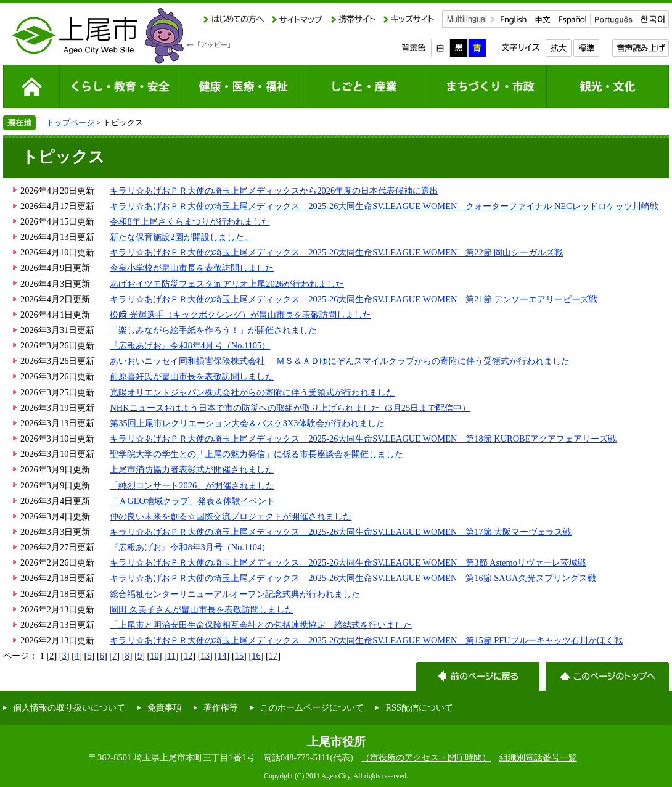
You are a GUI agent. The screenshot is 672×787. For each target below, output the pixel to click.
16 (256, 656)
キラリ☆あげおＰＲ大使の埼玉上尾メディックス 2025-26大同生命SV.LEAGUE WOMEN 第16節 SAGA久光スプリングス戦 (353, 578)
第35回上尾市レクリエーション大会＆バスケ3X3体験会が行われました (247, 423)
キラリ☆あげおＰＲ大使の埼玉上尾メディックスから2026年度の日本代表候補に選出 (274, 191)
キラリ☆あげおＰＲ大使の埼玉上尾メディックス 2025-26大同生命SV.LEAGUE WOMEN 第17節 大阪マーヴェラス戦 (341, 532)
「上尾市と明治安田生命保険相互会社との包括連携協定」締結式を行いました (261, 625)
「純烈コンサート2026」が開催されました (192, 485)
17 (273, 656)
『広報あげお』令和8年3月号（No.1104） (190, 547)
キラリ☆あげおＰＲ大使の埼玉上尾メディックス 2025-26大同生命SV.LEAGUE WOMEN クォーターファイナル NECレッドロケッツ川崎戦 (384, 206)
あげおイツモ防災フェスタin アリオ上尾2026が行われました (227, 284)
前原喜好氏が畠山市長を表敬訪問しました (192, 376)
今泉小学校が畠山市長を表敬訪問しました (192, 268)
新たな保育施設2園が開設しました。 (181, 237)
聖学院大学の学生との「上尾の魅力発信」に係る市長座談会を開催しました (256, 454)
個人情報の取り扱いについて (69, 707)
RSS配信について (419, 707)
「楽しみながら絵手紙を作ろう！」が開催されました (213, 330)
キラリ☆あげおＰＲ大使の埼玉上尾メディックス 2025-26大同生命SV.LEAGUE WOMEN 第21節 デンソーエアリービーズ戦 (354, 299)
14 (222, 656)
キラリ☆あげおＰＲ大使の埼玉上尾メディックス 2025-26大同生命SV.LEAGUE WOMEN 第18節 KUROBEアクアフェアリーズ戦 (363, 439)
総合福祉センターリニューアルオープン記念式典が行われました (235, 594)
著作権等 (221, 707)
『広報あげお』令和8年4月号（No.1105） (190, 345)
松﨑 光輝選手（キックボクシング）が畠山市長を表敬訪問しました (240, 315)
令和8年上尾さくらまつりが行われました (190, 221)
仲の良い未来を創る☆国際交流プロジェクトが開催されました (231, 516)
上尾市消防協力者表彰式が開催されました (192, 469)
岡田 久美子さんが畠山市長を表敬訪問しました (202, 609)
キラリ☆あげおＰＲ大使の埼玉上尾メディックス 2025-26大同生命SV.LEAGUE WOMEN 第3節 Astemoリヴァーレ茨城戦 (348, 562)
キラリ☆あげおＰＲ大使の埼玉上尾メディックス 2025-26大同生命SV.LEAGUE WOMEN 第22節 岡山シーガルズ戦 (336, 252)
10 (154, 656)
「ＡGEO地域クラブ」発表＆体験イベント (192, 501)
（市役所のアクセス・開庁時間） (426, 757)
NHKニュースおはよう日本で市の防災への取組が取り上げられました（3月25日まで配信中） (290, 408)
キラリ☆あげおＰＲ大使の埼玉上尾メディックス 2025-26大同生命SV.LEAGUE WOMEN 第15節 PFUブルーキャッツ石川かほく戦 (366, 640)
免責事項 (165, 707)
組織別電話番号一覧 (538, 757)
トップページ (70, 122)
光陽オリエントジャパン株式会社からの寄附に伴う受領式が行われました (252, 392)
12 (188, 656)
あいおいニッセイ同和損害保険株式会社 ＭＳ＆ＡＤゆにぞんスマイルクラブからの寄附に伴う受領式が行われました (340, 361)
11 (171, 656)
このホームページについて (312, 707)
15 (239, 656)
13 (205, 656)
